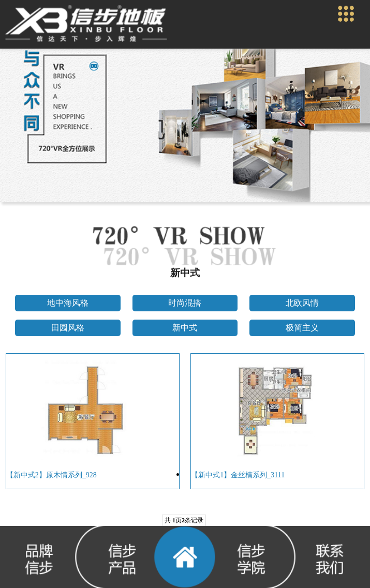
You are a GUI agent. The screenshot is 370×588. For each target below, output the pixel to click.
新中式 (185, 328)
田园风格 (68, 328)
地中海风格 (68, 303)
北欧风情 (302, 303)
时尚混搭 (185, 303)
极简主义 (302, 328)
